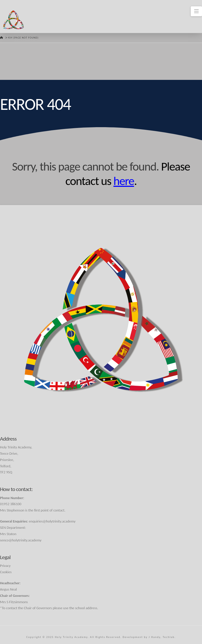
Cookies (6, 572)
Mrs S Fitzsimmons (14, 602)
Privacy (5, 566)
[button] (196, 11)
